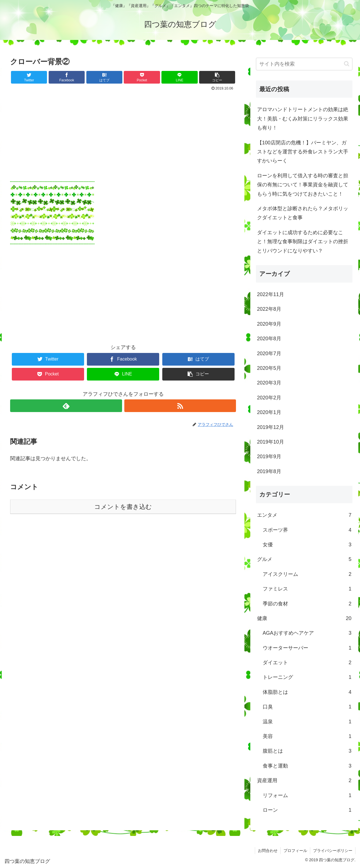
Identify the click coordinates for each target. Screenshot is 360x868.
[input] (304, 64)
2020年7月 (269, 354)
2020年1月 (269, 412)
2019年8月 (269, 471)
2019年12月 (271, 427)
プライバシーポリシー (333, 851)
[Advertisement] (123, 135)
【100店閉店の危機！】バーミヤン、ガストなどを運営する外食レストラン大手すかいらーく (303, 152)
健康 (304, 618)
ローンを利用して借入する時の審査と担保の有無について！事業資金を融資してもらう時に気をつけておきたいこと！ (303, 185)
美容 (307, 736)
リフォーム (307, 795)
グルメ (304, 559)
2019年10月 (271, 442)
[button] (347, 64)
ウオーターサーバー (307, 648)
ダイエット (307, 663)
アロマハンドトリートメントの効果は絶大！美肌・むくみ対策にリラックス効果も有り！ (303, 119)
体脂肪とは (307, 692)
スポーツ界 (307, 530)
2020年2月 (269, 398)
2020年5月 (269, 368)
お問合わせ (268, 851)
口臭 (307, 707)
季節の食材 (307, 604)
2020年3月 (269, 383)
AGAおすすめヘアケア (307, 633)
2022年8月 (269, 309)
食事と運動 (307, 766)
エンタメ (304, 515)
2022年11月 (271, 294)
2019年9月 (269, 457)
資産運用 (304, 780)
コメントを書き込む (123, 507)
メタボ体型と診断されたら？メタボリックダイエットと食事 (303, 213)
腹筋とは (307, 751)
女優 (307, 545)
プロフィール (295, 851)
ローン (307, 810)
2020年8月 (269, 339)
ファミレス (307, 589)
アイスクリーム (307, 574)
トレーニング (307, 677)
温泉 (307, 722)
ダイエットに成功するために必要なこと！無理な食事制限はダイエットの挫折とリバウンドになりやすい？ (303, 242)
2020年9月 (269, 324)
